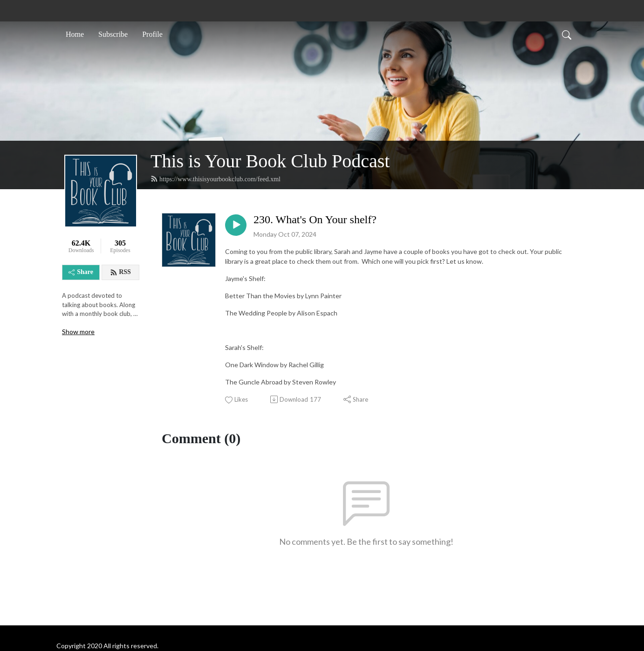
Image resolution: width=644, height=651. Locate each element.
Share (81, 272)
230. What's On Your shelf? (315, 219)
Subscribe (113, 34)
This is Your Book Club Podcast (270, 161)
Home (75, 34)
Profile (152, 34)
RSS (120, 272)
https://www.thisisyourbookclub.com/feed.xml (216, 179)
